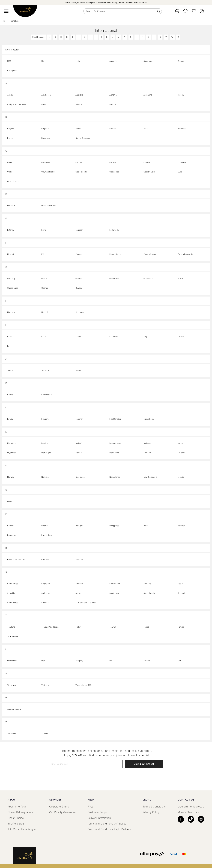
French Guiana (150, 254)
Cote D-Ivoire (149, 172)
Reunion (45, 559)
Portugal (79, 526)
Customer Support (98, 812)
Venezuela (12, 685)
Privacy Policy (151, 812)
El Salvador (114, 230)
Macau (79, 453)
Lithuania (45, 419)
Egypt (44, 230)
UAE (179, 661)
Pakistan (181, 526)
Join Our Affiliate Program (22, 829)
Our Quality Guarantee (62, 812)
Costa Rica (114, 172)
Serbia (78, 593)
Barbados (182, 129)
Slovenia (147, 584)
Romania (79, 559)
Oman (10, 501)
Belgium (11, 129)
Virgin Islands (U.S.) (84, 685)
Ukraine (147, 661)
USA (9, 61)
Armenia (113, 95)
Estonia (10, 230)
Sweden (79, 584)
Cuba (180, 172)
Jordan (78, 370)
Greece (79, 278)
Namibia (45, 477)
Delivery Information (99, 818)
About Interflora (17, 807)
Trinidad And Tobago (50, 627)
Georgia (45, 288)
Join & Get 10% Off (144, 764)
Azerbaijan (46, 95)
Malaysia (148, 443)
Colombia (182, 162)
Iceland (79, 336)
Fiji (43, 254)
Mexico (45, 443)
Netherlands (115, 477)
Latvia (10, 419)
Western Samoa (14, 709)
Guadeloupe (13, 288)
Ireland (181, 336)
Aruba (44, 104)
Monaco (147, 453)
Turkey (78, 627)
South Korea (13, 603)
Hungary (11, 312)
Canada (181, 61)
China (10, 172)
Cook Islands (81, 172)
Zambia (45, 734)
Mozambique (115, 443)
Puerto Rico (46, 535)
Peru (146, 526)
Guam (44, 278)
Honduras (80, 312)
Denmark (11, 205)
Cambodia (46, 162)
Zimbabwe (12, 734)
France (79, 254)
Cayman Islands (48, 172)
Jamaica (45, 370)
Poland (44, 526)
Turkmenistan (13, 636)
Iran (9, 346)
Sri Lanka (45, 603)
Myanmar (11, 453)
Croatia (147, 162)
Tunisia (181, 627)
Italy (145, 336)
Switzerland (115, 584)
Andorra (113, 104)
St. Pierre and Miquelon (86, 603)
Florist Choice (16, 818)
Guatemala (148, 278)
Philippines (12, 71)
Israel (10, 336)
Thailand (11, 627)
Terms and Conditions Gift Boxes (107, 824)
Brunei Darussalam (84, 138)
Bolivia (78, 129)
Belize (10, 138)
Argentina (148, 95)
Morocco (182, 453)
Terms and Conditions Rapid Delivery (109, 829)
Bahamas (45, 138)
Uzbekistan (12, 661)
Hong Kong (46, 312)
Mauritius (11, 443)
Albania (79, 104)
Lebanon (79, 419)
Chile (10, 162)
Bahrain (113, 129)
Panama (11, 526)
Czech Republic (14, 181)
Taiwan (113, 627)
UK (43, 61)
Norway (11, 477)
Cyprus (79, 162)
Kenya (10, 395)
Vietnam (45, 685)
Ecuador (79, 230)
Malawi (79, 443)
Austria (10, 95)
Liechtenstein (115, 419)
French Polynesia (185, 254)
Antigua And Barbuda (17, 104)
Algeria (181, 95)
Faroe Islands (115, 254)
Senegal (181, 593)
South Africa (13, 584)
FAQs (90, 807)
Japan (10, 370)
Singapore (148, 61)
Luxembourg (149, 419)
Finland (10, 254)
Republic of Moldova (16, 559)
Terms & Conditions (154, 807)
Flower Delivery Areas (20, 812)
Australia (113, 61)
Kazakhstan (46, 395)
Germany (11, 278)
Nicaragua (80, 477)
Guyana (79, 288)
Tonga (146, 627)
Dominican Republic (50, 205)
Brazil (146, 129)
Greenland (114, 278)
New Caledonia (150, 477)
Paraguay (12, 535)
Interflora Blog (16, 824)
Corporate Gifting (59, 807)
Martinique (46, 453)
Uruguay (79, 661)
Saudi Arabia (149, 593)
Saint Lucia (114, 593)
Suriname (46, 593)
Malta (180, 443)
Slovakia (11, 593)
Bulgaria (45, 129)
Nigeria (181, 477)
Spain (180, 584)
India (78, 61)
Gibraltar (181, 278)
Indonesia (114, 336)
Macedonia (114, 453)
